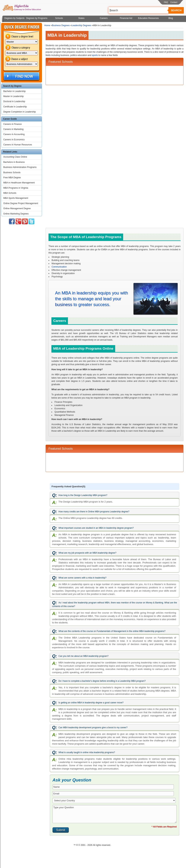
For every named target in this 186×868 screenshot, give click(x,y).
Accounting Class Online (15, 157)
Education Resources (148, 18)
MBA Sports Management (16, 198)
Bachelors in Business (14, 162)
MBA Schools (10, 193)
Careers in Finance (12, 124)
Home (47, 25)
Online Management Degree (17, 208)
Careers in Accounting (14, 134)
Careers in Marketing (13, 129)
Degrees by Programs (37, 18)
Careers (104, 18)
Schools (59, 18)
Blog (171, 18)
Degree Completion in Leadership (20, 112)
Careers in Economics (14, 140)
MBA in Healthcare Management (19, 183)
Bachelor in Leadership (14, 91)
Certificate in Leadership (15, 107)
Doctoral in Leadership (14, 101)
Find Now (21, 76)
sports (95, 55)
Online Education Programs (22, 8)
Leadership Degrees (81, 25)
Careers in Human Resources (18, 145)
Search (176, 10)
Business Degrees (61, 25)
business (64, 305)
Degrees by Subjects (14, 18)
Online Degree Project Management (21, 203)
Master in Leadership (13, 96)
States (81, 18)
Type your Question (115, 814)
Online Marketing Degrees (16, 214)
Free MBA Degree (12, 178)
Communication (59, 267)
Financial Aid (126, 18)
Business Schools (12, 172)
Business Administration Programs (20, 167)
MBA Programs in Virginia (16, 188)
